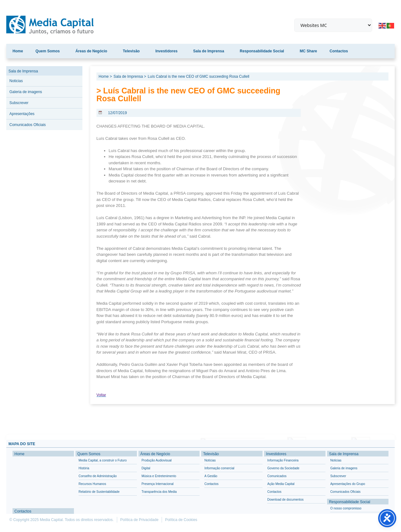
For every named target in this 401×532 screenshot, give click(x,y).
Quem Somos (49, 51)
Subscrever (19, 103)
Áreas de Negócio (93, 51)
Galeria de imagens (26, 92)
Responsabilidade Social (263, 51)
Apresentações (22, 114)
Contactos (339, 51)
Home (18, 51)
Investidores (168, 51)
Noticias (16, 81)
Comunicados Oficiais (28, 125)
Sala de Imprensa (210, 51)
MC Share (308, 51)
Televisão (133, 51)
